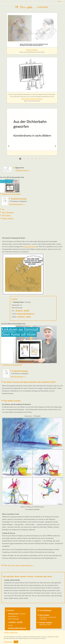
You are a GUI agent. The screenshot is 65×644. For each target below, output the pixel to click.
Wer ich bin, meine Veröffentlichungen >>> (21, 565)
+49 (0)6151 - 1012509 (22, 311)
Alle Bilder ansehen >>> (23, 170)
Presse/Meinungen (45, 610)
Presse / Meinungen (8, 212)
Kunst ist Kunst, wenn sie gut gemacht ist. (32, 99)
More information (8, 642)
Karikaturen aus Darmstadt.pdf (11, 194)
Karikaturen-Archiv (30, 247)
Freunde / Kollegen (8, 218)
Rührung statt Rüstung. (32, 50)
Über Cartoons (6, 215)
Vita (3, 209)
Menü (59, 1)
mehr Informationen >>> (17, 204)
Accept (16, 642)
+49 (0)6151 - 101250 (24, 317)
